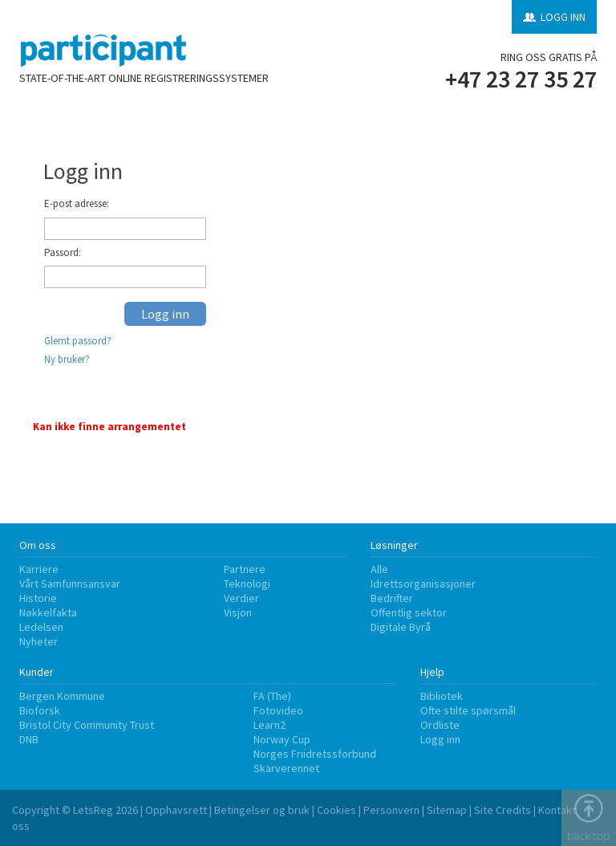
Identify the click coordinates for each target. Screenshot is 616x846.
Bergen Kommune (62, 696)
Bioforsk (40, 710)
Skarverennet (286, 768)
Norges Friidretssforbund (315, 754)
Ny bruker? (67, 359)
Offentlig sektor (409, 612)
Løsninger (394, 545)
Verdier (241, 598)
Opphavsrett (176, 810)
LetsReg (93, 810)
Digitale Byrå (401, 627)
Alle (379, 569)
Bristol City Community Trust (87, 725)
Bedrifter (392, 598)
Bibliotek (442, 696)
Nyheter (38, 641)
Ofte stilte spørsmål (468, 710)
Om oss (38, 545)
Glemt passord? (78, 341)
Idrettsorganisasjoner (423, 584)
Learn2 (269, 725)
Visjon (238, 612)
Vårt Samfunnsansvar (70, 584)
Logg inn (440, 739)
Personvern (391, 810)
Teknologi (247, 584)
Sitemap (447, 810)
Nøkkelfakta (48, 612)
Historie (38, 598)
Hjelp (432, 672)
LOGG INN (563, 17)
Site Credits (503, 810)
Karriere (39, 569)
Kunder (36, 672)
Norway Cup (282, 739)
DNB (29, 739)
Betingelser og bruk (262, 810)
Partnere (245, 569)
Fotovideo (278, 710)
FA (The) (272, 696)
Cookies (336, 810)
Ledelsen (41, 627)
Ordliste (440, 725)
